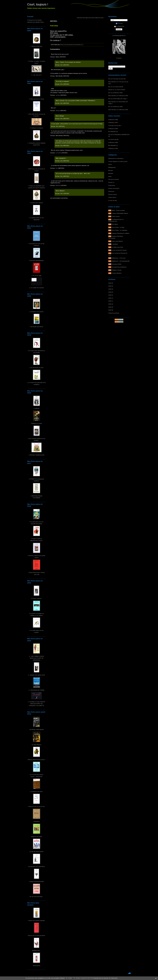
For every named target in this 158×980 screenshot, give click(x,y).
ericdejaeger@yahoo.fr (119, 35)
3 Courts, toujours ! (36, 598)
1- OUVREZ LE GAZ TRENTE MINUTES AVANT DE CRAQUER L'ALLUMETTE (37, 704)
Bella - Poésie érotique (118, 210)
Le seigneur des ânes (37, 791)
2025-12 (111, 298)
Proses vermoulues (114, 188)
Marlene (58, 185)
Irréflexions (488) (113, 120)
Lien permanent (68, 45)
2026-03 (111, 289)
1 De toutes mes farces (37, 327)
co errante (58, 153)
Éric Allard (115, 224)
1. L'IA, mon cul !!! (37, 75)
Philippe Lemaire (117, 270)
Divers (110, 164)
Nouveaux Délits (117, 264)
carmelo (58, 95)
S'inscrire (119, 23)
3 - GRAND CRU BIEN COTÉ (37, 675)
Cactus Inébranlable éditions (120, 213)
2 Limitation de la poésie (37, 312)
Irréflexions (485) (113, 142)
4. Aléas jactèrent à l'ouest (37, 99)
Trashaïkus (37, 821)
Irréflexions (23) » (99, 18)
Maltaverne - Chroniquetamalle (121, 261)
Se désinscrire (119, 26)
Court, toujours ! (38, 4)
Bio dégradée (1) (113, 145)
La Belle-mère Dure (118, 247)
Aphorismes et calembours (116, 158)
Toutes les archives (114, 313)
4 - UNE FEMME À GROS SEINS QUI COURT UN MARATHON (37, 658)
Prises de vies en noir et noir (37, 806)
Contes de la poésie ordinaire (37, 920)
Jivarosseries (37, 966)
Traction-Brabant (117, 273)
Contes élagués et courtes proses (118, 161)
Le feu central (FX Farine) (119, 250)
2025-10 (111, 304)
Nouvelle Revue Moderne (119, 267)
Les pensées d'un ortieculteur (36, 866)
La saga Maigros (37, 745)
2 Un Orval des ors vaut (36, 367)
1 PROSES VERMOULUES (37, 455)
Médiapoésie (112, 167)
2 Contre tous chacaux (37, 203)
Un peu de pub (113, 200)
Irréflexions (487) (113, 122)
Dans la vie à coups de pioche (37, 935)
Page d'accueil (89, 18)
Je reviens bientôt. (118, 87)
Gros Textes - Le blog (118, 227)
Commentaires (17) (78, 45)
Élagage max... (37, 950)
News (110, 176)
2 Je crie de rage (37, 275)
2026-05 (111, 283)
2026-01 (111, 295)
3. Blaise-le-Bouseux (37, 46)
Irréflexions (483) (118, 107)
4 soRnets (37, 408)
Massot (110, 90)
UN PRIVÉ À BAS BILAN (37, 729)
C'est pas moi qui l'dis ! (119, 79)
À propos (119, 58)
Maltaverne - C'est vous (119, 258)
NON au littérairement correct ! (36, 760)
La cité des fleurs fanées (36, 851)
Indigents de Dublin (37, 836)
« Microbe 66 (80, 18)
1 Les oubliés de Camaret (37, 288)
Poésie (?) (111, 182)
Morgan (58, 111)
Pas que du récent (113, 179)
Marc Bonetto (112, 82)
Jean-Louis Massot (117, 241)
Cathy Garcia (116, 216)
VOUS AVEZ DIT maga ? (120, 99)
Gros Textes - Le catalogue (120, 230)
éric (57, 168)
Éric (109, 79)
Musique (111, 173)
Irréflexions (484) (118, 93)
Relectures (111, 191)
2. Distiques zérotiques (37, 128)
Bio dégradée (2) (113, 131)
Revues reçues (113, 194)
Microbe (111, 170)
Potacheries (112, 185)
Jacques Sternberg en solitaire (121, 233)
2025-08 (111, 310)
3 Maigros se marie (37, 423)
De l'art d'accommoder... (37, 896)
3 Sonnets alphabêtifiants (37, 260)
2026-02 (111, 292)
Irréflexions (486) (113, 129)
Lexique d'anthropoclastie (37, 881)
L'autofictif (115, 244)
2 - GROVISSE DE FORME (37, 690)
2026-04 (111, 286)
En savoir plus (113, 978)
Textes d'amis (112, 197)
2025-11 (111, 301)
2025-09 (111, 307)
